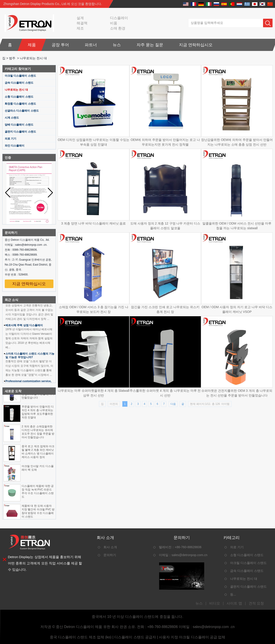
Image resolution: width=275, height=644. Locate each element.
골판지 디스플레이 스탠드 (20, 132)
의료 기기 (10, 139)
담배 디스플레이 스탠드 (19, 125)
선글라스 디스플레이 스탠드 (22, 111)
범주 (12, 58)
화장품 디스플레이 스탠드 (20, 104)
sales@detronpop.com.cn (189, 555)
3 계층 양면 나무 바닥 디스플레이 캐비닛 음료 (93, 223)
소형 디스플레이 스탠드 (19, 97)
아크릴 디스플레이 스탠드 (20, 76)
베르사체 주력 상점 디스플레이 (24, 326)
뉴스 (117, 45)
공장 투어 (60, 45)
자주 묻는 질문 (150, 45)
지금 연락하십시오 (196, 45)
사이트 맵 (234, 603)
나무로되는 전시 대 (16, 90)
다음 (173, 404)
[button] (50, 193)
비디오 (215, 603)
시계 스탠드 (12, 118)
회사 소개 (110, 547)
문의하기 (110, 555)
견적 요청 (256, 603)
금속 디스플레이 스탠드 (19, 83)
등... (233, 594)
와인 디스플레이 (15, 146)
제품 (32, 45)
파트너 (91, 45)
